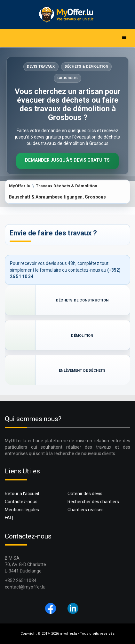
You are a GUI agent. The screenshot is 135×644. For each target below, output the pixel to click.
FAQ (9, 518)
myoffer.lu (68, 634)
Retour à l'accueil (22, 494)
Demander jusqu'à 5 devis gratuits (67, 160)
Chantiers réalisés (86, 510)
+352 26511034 (21, 580)
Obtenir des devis (85, 494)
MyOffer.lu (20, 186)
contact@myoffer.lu (25, 587)
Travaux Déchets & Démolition (67, 186)
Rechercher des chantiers (93, 502)
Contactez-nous (21, 502)
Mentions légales (22, 510)
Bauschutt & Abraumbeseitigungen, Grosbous (57, 197)
